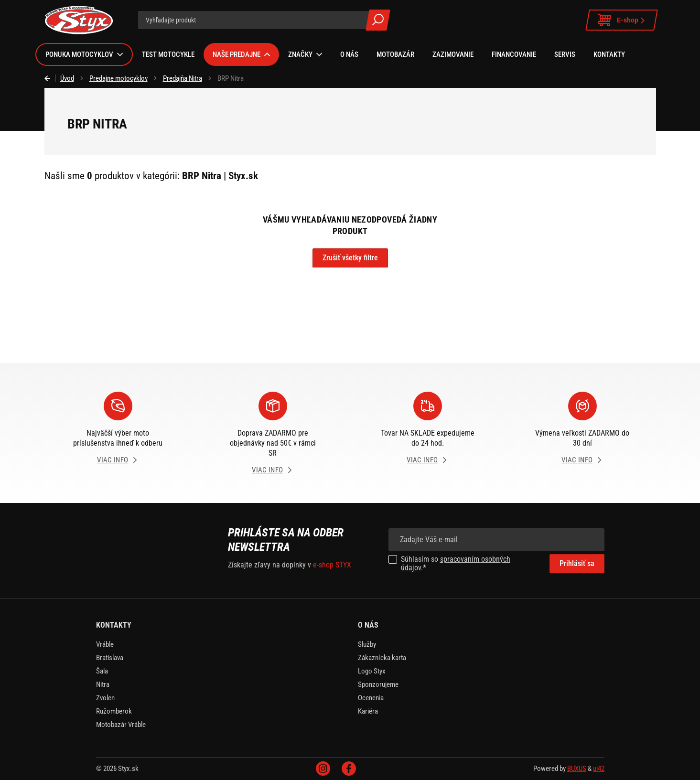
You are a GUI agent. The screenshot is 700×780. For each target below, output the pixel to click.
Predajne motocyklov (118, 78)
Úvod (67, 78)
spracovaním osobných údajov (456, 563)
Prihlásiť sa (577, 563)
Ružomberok (114, 711)
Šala (102, 671)
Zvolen (105, 698)
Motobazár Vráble (121, 725)
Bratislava (110, 658)
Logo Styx (372, 671)
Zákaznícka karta (382, 658)
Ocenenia (371, 698)
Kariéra (368, 711)
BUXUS (577, 769)
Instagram (323, 769)
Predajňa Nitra (183, 78)
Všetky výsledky (378, 20)
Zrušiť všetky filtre (350, 258)
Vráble (105, 644)
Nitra (103, 684)
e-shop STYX (332, 565)
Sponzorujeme (378, 684)
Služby (367, 644)
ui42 (599, 769)
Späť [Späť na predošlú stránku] (50, 78)
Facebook (349, 769)
